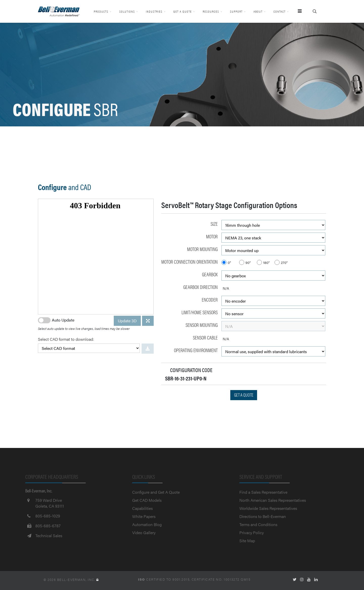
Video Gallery (144, 532)
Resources (211, 11)
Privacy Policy (252, 532)
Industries (154, 11)
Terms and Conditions (258, 524)
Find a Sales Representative (263, 492)
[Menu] (298, 11)
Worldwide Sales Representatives (268, 508)
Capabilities (142, 508)
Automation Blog (147, 524)
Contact (280, 11)
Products (101, 11)
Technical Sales (49, 536)
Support (236, 11)
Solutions (127, 11)
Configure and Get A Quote (156, 492)
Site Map (247, 541)
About (258, 11)
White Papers (144, 516)
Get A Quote (183, 11)
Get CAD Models (147, 500)
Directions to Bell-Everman (263, 516)
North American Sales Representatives (273, 500)
